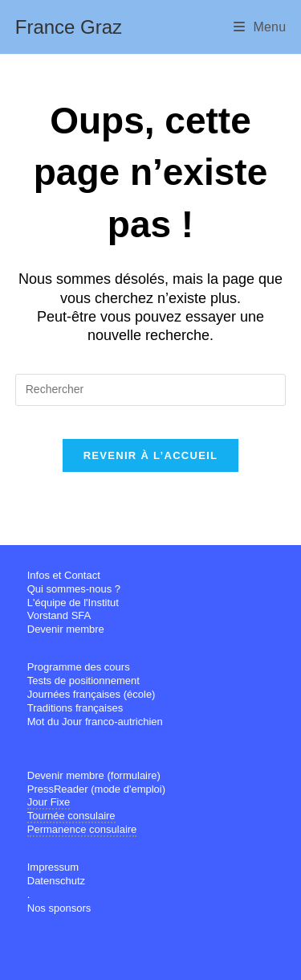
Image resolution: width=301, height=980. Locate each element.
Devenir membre (66, 629)
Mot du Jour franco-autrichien (95, 722)
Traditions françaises (75, 708)
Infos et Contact (64, 575)
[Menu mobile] (260, 27)
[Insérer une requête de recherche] (151, 390)
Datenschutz (56, 881)
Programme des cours (79, 667)
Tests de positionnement (83, 681)
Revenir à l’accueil (151, 455)
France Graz (69, 27)
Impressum (53, 867)
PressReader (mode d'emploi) (96, 789)
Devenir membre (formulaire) (94, 775)
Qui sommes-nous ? (74, 589)
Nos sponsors (59, 908)
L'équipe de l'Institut (73, 603)
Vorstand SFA (59, 615)
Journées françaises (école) (92, 694)
